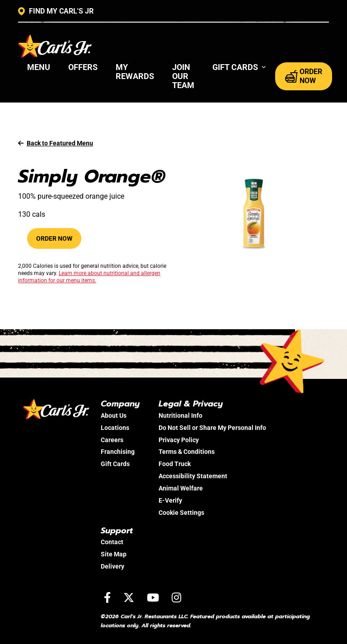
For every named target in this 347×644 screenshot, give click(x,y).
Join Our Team (183, 76)
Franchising (118, 452)
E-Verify (170, 500)
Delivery (113, 566)
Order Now (54, 238)
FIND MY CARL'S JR (56, 11)
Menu (39, 67)
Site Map (114, 554)
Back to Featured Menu (56, 143)
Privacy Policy (179, 440)
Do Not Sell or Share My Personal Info (212, 428)
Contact (112, 542)
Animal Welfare (181, 488)
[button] (239, 67)
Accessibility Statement (193, 476)
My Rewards (135, 72)
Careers (112, 440)
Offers (83, 67)
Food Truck (175, 464)
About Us (114, 415)
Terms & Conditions (187, 452)
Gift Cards (115, 464)
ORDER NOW (304, 76)
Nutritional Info (181, 415)
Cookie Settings (181, 513)
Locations (115, 428)
